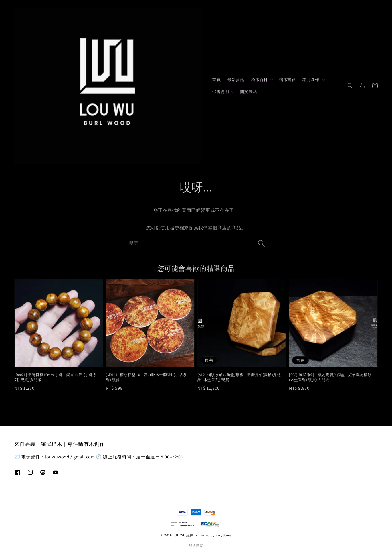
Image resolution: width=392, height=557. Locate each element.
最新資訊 (236, 80)
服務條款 (196, 545)
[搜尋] (261, 243)
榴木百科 (260, 80)
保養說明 (221, 92)
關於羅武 (248, 92)
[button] (350, 86)
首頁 (216, 80)
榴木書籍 (287, 80)
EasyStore (223, 535)
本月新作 (311, 80)
